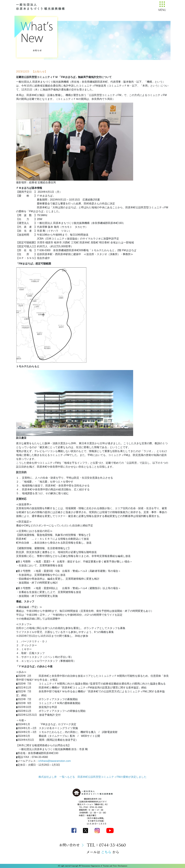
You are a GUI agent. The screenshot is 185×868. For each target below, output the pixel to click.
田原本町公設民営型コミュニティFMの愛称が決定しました (112, 777)
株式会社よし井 (48, 777)
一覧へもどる (67, 777)
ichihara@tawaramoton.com (55, 761)
